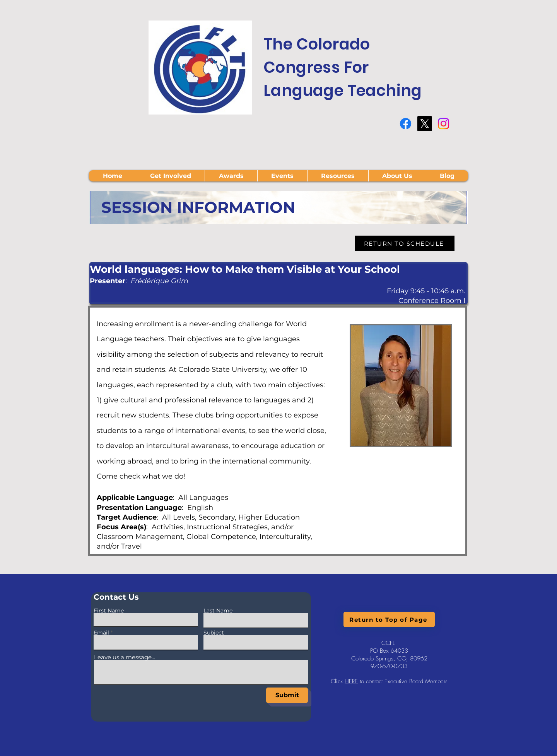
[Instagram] (443, 124)
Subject (214, 633)
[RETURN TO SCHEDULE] (405, 243)
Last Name (218, 611)
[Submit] (287, 695)
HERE (351, 681)
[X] (425, 124)
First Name (109, 611)
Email (101, 633)
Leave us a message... (125, 657)
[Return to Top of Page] (389, 619)
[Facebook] (406, 124)
